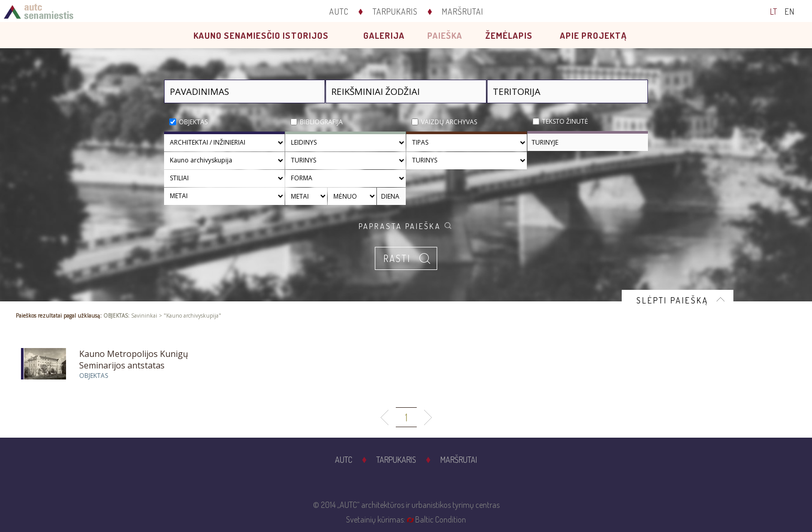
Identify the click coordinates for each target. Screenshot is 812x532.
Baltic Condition (441, 519)
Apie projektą (593, 35)
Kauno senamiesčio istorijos (261, 35)
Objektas (193, 122)
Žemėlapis (509, 35)
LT (774, 12)
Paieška (445, 35)
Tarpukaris (395, 12)
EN (790, 12)
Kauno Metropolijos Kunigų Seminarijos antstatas (134, 360)
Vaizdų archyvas (449, 122)
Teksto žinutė (565, 121)
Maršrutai (463, 12)
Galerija (384, 35)
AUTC (339, 12)
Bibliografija (321, 122)
